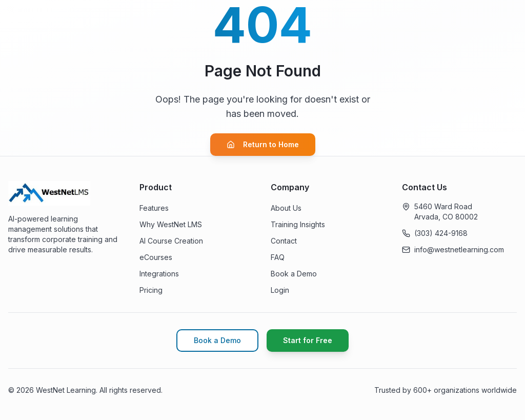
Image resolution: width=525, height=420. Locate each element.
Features (154, 208)
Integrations (159, 274)
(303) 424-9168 (441, 233)
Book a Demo (294, 274)
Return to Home (263, 144)
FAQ (278, 257)
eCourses (156, 257)
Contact (284, 241)
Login (280, 290)
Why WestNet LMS (171, 224)
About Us (286, 208)
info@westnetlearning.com (459, 249)
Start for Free (308, 340)
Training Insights (298, 224)
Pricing (151, 290)
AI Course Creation (171, 241)
